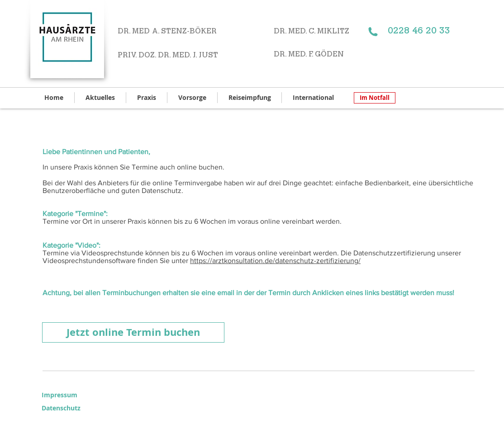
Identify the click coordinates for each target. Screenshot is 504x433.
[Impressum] (61, 395)
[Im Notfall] (375, 98)
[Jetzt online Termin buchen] (133, 332)
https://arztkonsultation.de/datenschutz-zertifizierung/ (275, 261)
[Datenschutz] (68, 408)
